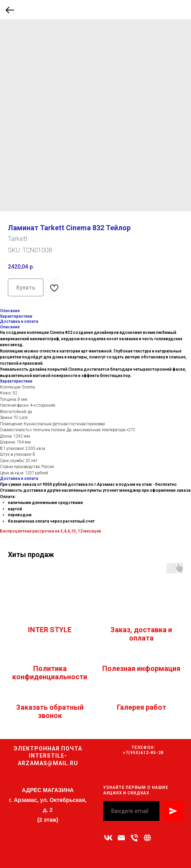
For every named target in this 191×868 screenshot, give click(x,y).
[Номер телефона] (134, 838)
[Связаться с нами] (147, 838)
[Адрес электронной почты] (121, 838)
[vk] (108, 838)
